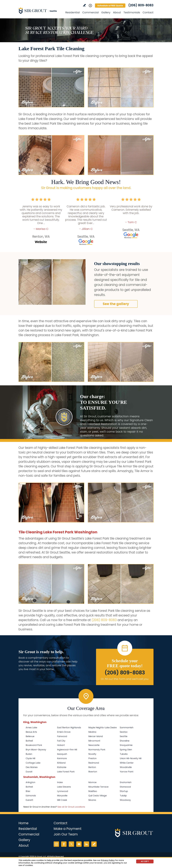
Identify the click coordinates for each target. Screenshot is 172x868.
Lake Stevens (64, 787)
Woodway (125, 800)
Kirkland (61, 763)
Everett (29, 800)
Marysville (62, 796)
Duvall (29, 772)
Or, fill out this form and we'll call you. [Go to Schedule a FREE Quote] (125, 679)
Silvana (92, 800)
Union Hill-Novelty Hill (131, 758)
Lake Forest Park (66, 772)
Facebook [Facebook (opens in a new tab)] (64, 844)
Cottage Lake (33, 763)
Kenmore (62, 758)
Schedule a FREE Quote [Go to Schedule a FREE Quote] (110, 6)
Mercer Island (96, 736)
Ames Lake (31, 727)
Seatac (124, 732)
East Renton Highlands (69, 727)
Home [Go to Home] (23, 823)
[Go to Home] (40, 10)
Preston (92, 758)
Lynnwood (63, 791)
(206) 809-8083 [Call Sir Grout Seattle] (141, 5)
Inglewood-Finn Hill (67, 750)
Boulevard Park (34, 745)
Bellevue (30, 736)
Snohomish (126, 782)
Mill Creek (62, 800)
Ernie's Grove (64, 732)
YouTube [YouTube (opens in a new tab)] (79, 844)
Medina (92, 732)
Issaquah (62, 754)
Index (60, 782)
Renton (92, 767)
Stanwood (125, 787)
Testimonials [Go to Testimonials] (132, 12)
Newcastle (94, 745)
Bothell (29, 741)
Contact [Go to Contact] (148, 12)
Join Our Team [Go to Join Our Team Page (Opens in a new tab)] (66, 834)
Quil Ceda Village (98, 796)
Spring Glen (126, 750)
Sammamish (127, 727)
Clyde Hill (30, 758)
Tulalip (123, 796)
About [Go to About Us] (117, 12)
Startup (124, 791)
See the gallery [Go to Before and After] (116, 304)
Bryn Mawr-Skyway (36, 750)
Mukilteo (93, 791)
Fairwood (62, 736)
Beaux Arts (31, 732)
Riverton (93, 772)
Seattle (124, 736)
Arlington (30, 782)
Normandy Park (97, 750)
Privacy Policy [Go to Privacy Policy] (108, 860)
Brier (28, 791)
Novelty (92, 754)
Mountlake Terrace (98, 787)
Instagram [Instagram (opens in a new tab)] (56, 844)
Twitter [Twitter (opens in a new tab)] (71, 844)
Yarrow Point (127, 772)
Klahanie (62, 767)
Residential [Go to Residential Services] (73, 12)
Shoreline (125, 741)
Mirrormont (94, 741)
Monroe (92, 782)
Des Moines (32, 767)
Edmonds (31, 796)
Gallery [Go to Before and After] (106, 12)
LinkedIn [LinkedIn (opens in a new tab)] (86, 844)
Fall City (61, 741)
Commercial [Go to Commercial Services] (90, 12)
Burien (29, 754)
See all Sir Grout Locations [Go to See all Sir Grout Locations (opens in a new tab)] (71, 807)
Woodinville (126, 767)
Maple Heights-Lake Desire (103, 727)
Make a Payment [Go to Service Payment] (68, 829)
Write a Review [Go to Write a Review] (84, 5)
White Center (127, 763)
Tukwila (124, 754)
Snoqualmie (126, 745)
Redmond (94, 763)
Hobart (61, 745)
